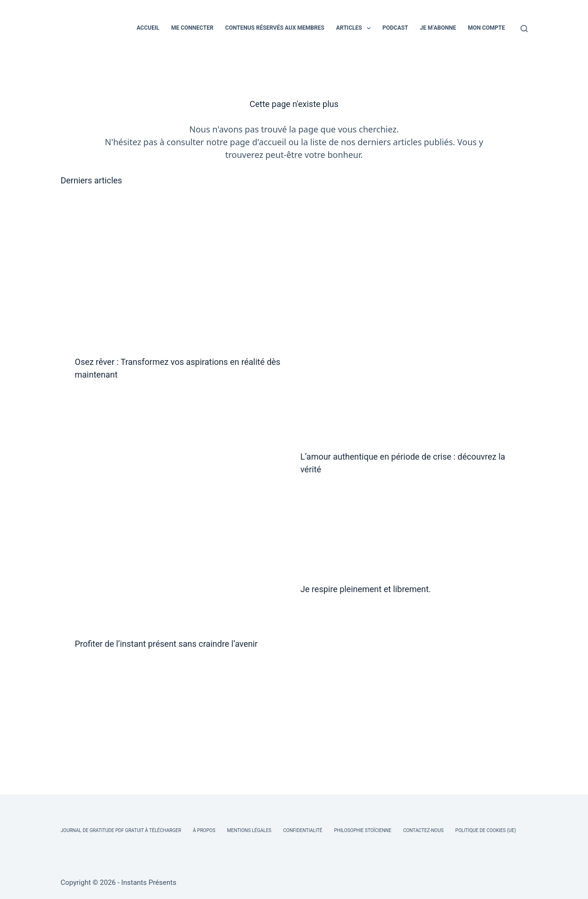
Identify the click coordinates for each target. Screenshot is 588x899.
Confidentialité (303, 830)
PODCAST (395, 28)
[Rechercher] (524, 29)
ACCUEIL (148, 28)
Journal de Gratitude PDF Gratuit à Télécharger (121, 830)
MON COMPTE (486, 28)
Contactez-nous (423, 830)
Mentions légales (249, 830)
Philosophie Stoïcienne (362, 830)
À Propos (204, 830)
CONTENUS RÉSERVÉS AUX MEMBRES (275, 28)
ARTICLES (355, 28)
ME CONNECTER (192, 28)
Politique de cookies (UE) (486, 830)
